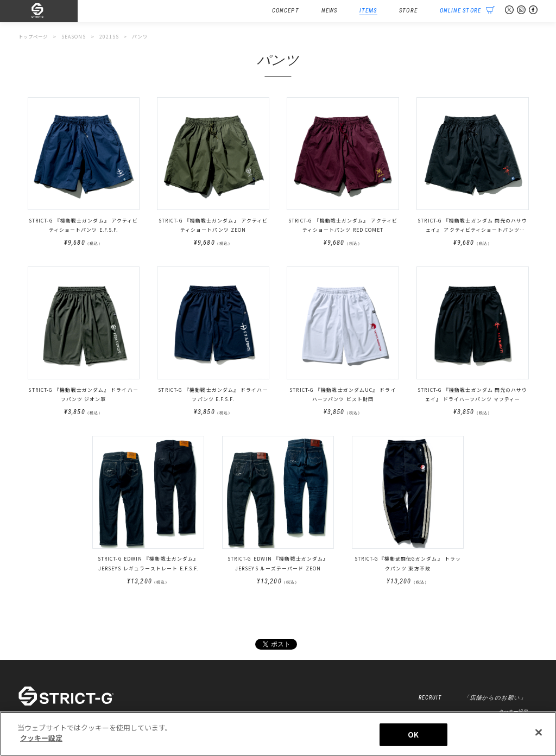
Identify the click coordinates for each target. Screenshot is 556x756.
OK (413, 737)
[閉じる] (539, 735)
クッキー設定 (41, 741)
